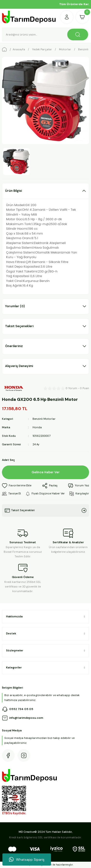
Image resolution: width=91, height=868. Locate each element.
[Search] (45, 35)
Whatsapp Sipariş (27, 859)
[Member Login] (67, 17)
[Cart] (82, 17)
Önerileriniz (14, 346)
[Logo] (29, 17)
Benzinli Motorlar (44, 419)
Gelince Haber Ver (46, 472)
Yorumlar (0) (15, 306)
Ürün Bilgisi (13, 191)
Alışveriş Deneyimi (19, 366)
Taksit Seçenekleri (19, 326)
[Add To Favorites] (17, 486)
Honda (37, 427)
